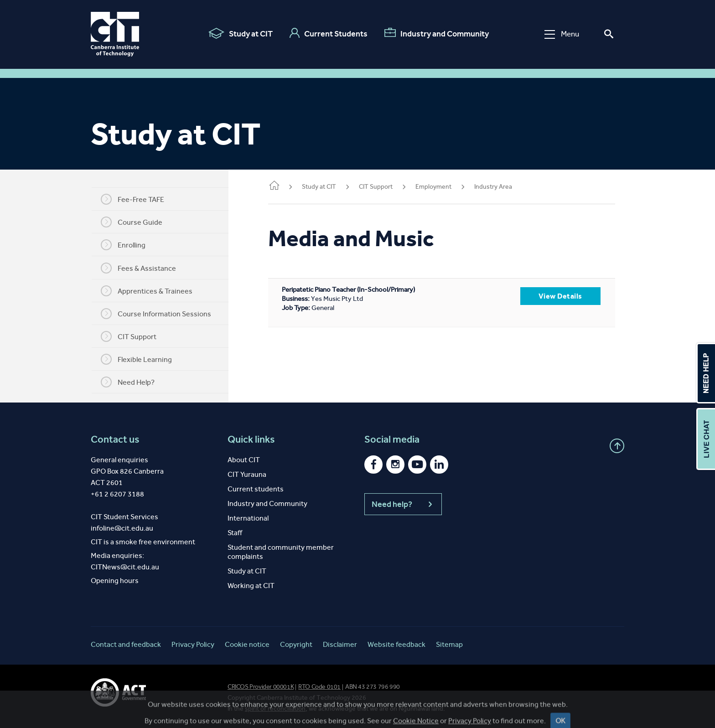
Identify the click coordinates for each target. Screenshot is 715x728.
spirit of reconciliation (275, 709)
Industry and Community (437, 33)
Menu (562, 34)
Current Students (329, 33)
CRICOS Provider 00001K (261, 687)
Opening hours (115, 581)
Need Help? (134, 382)
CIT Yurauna (247, 474)
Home (286, 186)
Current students (256, 489)
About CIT (244, 460)
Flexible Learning (142, 359)
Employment (445, 187)
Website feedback (396, 644)
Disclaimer (340, 644)
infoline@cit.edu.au (122, 528)
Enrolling (129, 245)
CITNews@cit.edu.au (125, 567)
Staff (235, 533)
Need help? (403, 504)
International (248, 518)
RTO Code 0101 (319, 687)
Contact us (115, 439)
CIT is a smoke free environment (143, 542)
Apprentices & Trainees (153, 291)
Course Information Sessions (162, 314)
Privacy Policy (193, 644)
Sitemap (449, 644)
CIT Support (135, 336)
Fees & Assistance (144, 268)
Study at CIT (241, 33)
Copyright (296, 644)
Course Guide (137, 222)
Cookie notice (247, 644)
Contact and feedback (126, 644)
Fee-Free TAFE (138, 199)
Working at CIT (251, 586)
